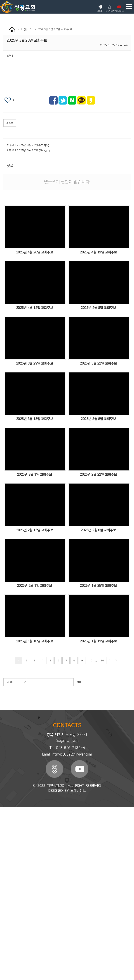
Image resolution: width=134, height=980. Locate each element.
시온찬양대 (7, 873)
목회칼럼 (5, 843)
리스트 (10, 123)
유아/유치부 (7, 885)
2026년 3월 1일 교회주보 (35, 475)
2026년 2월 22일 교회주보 (98, 475)
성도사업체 (7, 961)
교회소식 (5, 940)
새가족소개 (7, 948)
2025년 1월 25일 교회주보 (98, 586)
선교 (3, 911)
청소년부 (5, 894)
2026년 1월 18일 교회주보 (35, 641)
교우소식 (5, 953)
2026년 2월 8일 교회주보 (98, 530)
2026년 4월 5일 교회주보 (98, 308)
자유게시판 (7, 965)
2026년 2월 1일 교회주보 (35, 586)
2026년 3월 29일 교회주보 (35, 364)
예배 (3, 852)
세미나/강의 (7, 877)
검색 (79, 682)
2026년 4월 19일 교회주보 (98, 252)
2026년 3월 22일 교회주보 (98, 364)
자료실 (4, 969)
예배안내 (5, 839)
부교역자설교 (8, 864)
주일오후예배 (8, 860)
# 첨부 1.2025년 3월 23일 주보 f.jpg (28, 145)
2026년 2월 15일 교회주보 (35, 530)
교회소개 (5, 818)
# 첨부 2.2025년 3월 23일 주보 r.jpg (28, 150)
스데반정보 (78, 791)
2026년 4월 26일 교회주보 (35, 252)
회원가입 (20, 812)
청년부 (4, 898)
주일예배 (5, 856)
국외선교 (5, 923)
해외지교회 (7, 915)
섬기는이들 (7, 835)
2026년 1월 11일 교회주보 (98, 641)
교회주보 (5, 936)
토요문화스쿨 (8, 906)
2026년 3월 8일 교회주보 (98, 419)
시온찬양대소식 (9, 957)
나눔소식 (5, 932)
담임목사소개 (8, 822)
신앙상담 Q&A (8, 974)
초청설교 (5, 868)
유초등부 (5, 889)
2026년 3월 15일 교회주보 (35, 419)
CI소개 (4, 831)
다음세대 (5, 881)
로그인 (61, 812)
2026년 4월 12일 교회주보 (35, 308)
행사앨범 (5, 944)
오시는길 (5, 848)
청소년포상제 (8, 902)
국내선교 (5, 919)
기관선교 (5, 927)
